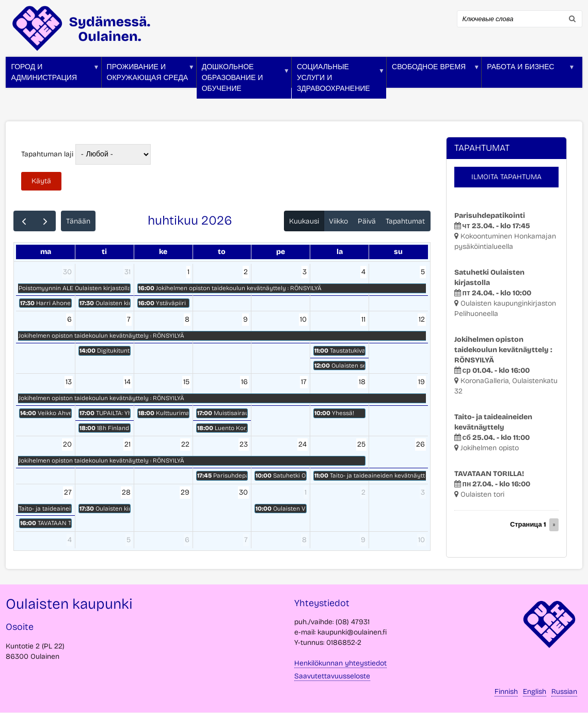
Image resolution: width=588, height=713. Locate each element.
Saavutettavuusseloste (332, 676)
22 (185, 444)
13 (69, 382)
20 (67, 444)
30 (67, 272)
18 (362, 382)
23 (244, 444)
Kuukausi (304, 221)
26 (420, 444)
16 (244, 382)
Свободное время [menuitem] (433, 75)
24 (303, 444)
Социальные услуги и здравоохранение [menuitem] (338, 81)
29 (185, 492)
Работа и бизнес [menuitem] (528, 75)
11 (363, 319)
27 (68, 492)
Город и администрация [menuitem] (52, 75)
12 (422, 319)
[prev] (24, 221)
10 (303, 319)
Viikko (338, 221)
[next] (45, 221)
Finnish (506, 692)
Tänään (78, 221)
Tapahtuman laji (47, 154)
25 (361, 444)
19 (422, 382)
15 (186, 382)
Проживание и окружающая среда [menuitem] (148, 75)
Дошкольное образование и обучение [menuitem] (243, 81)
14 (128, 382)
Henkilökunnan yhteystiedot (340, 663)
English (535, 692)
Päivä (367, 221)
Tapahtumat (405, 221)
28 (126, 492)
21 (128, 444)
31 (128, 272)
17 (304, 382)
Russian (564, 692)
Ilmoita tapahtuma (506, 177)
